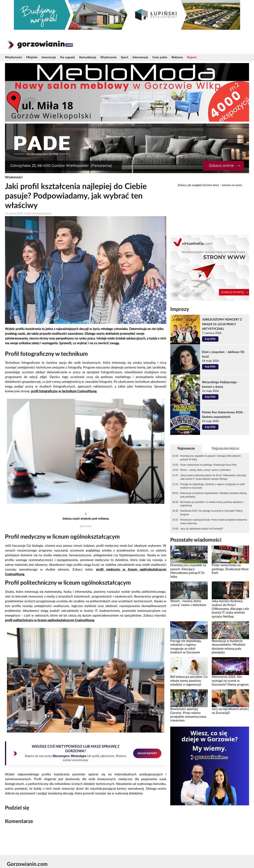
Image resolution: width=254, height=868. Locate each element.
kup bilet (210, 339)
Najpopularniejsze (225, 448)
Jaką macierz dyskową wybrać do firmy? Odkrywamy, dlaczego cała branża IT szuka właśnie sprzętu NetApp (213, 477)
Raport (192, 57)
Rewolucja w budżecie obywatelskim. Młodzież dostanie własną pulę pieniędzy (213, 495)
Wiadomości (13, 57)
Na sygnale (68, 57)
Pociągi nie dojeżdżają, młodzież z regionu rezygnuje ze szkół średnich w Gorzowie (212, 486)
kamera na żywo (232, 185)
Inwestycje (49, 57)
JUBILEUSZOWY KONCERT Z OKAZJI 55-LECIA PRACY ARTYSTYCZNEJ (222, 324)
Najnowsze (186, 448)
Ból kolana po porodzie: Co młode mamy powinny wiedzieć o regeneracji (212, 504)
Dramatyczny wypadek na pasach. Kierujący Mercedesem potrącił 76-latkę (210, 458)
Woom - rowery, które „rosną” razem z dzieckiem (205, 470)
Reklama (177, 57)
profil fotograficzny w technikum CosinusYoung (64, 391)
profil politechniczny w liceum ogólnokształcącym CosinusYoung (50, 620)
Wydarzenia (109, 57)
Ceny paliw (160, 57)
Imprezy (180, 309)
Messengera (61, 756)
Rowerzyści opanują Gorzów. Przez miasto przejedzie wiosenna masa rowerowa (214, 522)
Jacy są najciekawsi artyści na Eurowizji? (202, 529)
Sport (125, 57)
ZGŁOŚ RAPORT (147, 753)
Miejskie (32, 57)
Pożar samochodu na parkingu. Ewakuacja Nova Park (208, 465)
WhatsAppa (78, 756)
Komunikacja (88, 57)
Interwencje (140, 57)
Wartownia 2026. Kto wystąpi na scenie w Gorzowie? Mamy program (211, 513)
